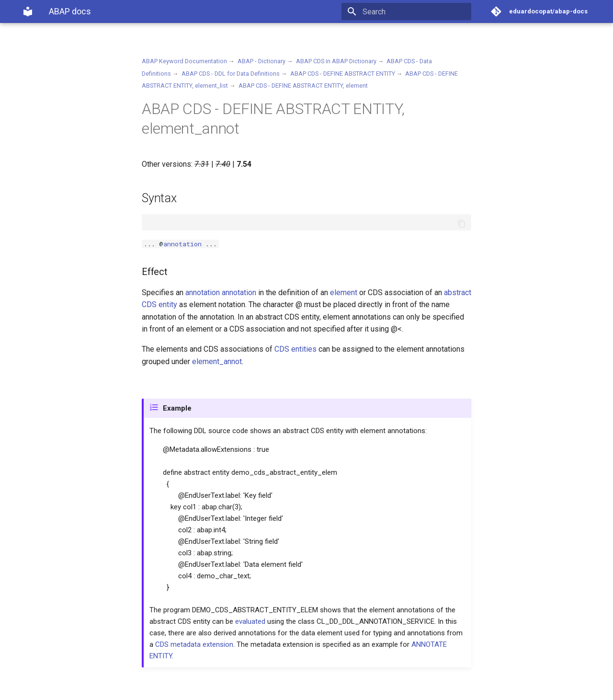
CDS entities (295, 349)
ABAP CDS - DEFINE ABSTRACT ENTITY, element (303, 86)
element (344, 293)
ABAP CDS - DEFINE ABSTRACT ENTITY (343, 74)
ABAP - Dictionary (261, 61)
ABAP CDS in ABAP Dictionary (336, 61)
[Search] (415, 11)
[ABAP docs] (28, 11)
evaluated (250, 621)
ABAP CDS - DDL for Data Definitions (231, 74)
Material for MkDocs (80, 689)
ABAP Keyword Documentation (184, 61)
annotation (182, 244)
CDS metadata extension (194, 644)
